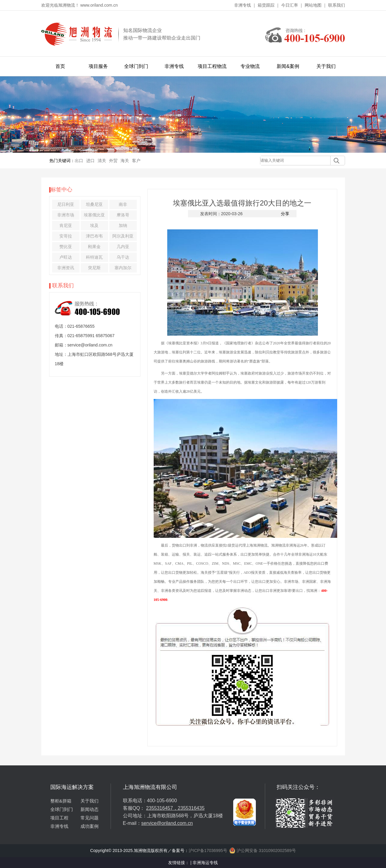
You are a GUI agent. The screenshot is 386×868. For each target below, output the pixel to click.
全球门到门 (136, 66)
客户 (136, 161)
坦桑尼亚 (94, 204)
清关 (102, 161)
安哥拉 (66, 236)
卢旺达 (66, 257)
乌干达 (123, 257)
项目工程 (59, 818)
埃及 (94, 225)
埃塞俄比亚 (94, 215)
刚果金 (94, 247)
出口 (79, 161)
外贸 (113, 161)
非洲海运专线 (205, 863)
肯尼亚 (66, 225)
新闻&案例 (288, 66)
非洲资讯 (66, 268)
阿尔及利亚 (123, 236)
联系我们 (337, 5)
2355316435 (191, 808)
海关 (125, 161)
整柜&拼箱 (61, 801)
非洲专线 (243, 5)
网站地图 (313, 5)
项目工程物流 (212, 66)
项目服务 (98, 66)
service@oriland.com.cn (167, 823)
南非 (123, 204)
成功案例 (89, 826)
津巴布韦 (94, 236)
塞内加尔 (123, 268)
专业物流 (250, 66)
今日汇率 (290, 5)
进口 (90, 161)
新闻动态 (89, 809)
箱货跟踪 (266, 5)
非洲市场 (66, 215)
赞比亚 (66, 247)
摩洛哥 (123, 215)
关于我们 (326, 66)
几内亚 (123, 247)
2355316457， (162, 808)
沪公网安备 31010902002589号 (263, 850)
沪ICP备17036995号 (208, 850)
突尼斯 (94, 268)
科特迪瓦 (94, 257)
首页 (60, 66)
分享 (285, 214)
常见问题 (89, 818)
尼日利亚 (66, 204)
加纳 (123, 225)
